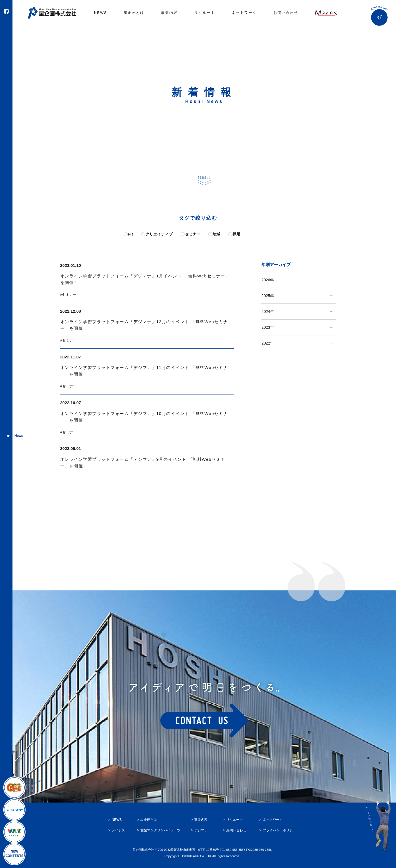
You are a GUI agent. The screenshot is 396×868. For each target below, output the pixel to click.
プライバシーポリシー (279, 830)
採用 (236, 234)
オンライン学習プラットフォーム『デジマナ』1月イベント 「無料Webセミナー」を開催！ (145, 279)
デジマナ (201, 830)
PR (131, 234)
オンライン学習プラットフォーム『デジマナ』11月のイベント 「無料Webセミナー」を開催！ (144, 371)
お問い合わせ (286, 13)
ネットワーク (244, 13)
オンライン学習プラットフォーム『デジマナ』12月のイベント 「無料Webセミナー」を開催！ (144, 325)
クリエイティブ (159, 234)
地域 (216, 234)
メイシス (118, 830)
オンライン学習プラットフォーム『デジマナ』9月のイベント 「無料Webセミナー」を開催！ (143, 463)
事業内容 (169, 13)
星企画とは (134, 13)
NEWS (101, 13)
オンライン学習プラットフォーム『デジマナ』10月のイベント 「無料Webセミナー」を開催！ (144, 417)
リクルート (205, 13)
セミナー (193, 234)
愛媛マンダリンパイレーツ (160, 830)
